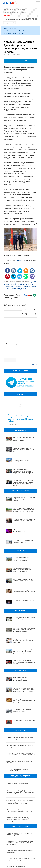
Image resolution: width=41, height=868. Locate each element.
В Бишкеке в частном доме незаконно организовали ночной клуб (24, 531)
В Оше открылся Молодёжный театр (23, 601)
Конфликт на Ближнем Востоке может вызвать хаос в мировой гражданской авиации (20, 717)
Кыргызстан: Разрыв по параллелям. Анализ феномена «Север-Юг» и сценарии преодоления (21, 733)
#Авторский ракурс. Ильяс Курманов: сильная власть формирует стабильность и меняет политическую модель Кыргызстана (20, 781)
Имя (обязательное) (28, 309)
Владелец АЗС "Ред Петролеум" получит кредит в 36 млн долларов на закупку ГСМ (21, 654)
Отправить (10, 360)
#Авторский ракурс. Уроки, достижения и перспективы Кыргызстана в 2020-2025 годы (20, 789)
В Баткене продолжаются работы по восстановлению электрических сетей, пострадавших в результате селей (24, 510)
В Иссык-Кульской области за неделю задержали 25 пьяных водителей (24, 520)
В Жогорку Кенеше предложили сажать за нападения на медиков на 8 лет (24, 450)
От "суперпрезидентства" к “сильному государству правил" (18, 749)
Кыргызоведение (9, 12)
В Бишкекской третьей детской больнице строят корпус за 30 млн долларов (21, 838)
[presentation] (20, 353)
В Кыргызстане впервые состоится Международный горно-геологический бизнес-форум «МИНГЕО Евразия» (20, 677)
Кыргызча (7, 15)
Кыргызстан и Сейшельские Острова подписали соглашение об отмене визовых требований (24, 439)
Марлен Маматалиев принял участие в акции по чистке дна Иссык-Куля (24, 580)
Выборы (6, 10)
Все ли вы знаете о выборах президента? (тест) (21, 861)
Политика (13, 28)
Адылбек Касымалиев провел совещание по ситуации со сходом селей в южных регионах (23, 570)
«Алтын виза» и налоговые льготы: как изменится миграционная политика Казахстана (23, 460)
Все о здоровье (20, 12)
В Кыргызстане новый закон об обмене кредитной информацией (24, 618)
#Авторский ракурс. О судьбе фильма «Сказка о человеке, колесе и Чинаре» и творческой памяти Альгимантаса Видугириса (21, 771)
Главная (6, 28)
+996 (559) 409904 (11, 298)
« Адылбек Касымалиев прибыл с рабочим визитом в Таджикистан (20, 284)
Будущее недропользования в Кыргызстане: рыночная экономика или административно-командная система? (19, 686)
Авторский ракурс (15, 10)
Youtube (30, 19)
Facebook (28, 19)
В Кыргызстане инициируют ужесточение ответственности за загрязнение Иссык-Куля (22, 559)
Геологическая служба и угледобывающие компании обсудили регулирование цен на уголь (21, 668)
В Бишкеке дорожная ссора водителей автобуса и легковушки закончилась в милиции (24, 499)
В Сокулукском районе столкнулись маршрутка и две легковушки (23, 541)
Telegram (36, 19)
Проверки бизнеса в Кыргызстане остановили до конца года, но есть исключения (21, 638)
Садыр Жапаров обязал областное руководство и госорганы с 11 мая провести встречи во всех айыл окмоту (23, 483)
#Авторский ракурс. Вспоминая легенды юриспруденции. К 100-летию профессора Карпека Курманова (19, 798)
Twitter (25, 19)
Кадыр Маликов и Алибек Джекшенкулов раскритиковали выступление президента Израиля (23, 471)
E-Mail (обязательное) (29, 314)
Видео (24, 10)
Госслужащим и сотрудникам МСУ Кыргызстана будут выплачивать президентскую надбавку (21, 646)
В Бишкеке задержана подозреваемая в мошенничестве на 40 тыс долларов (24, 591)
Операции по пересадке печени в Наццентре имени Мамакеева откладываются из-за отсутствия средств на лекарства (20, 847)
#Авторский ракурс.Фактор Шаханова (17, 762)
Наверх (34, 365)
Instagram (33, 19)
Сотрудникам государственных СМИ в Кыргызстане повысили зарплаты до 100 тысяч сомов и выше (20, 630)
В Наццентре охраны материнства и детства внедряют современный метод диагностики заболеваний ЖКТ (20, 822)
